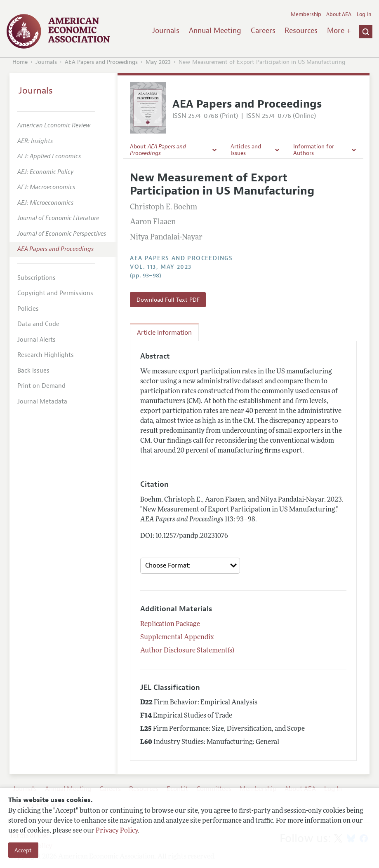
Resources (301, 30)
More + (339, 30)
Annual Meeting (215, 30)
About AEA (339, 14)
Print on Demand (41, 386)
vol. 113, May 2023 (161, 267)
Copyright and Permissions (55, 293)
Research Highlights (46, 355)
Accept (23, 850)
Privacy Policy (117, 831)
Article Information (164, 333)
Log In (364, 14)
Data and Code (38, 324)
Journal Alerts (36, 340)
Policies (28, 309)
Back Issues (33, 371)
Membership (306, 14)
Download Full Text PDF (168, 300)
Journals (166, 30)
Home (20, 62)
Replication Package (170, 624)
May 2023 (158, 62)
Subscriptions (36, 278)
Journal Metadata (42, 402)
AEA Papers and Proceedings (101, 62)
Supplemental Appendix (177, 638)
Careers (263, 30)
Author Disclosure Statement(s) (187, 651)
